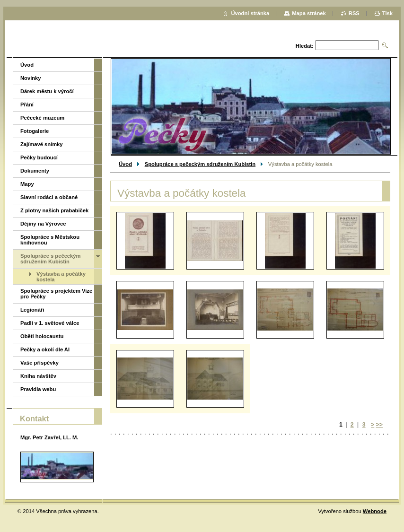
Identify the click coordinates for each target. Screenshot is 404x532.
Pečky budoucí (39, 157)
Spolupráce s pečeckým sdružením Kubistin (200, 164)
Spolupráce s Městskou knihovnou (50, 240)
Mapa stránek (309, 13)
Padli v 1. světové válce (50, 323)
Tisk (387, 13)
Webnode (375, 511)
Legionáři (32, 310)
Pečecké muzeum (42, 118)
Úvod (125, 164)
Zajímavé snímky (42, 144)
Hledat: (305, 46)
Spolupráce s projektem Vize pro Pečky (56, 294)
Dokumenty (35, 171)
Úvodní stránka (250, 13)
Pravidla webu (38, 389)
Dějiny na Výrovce (43, 224)
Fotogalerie (35, 131)
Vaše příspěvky (40, 363)
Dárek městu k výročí (47, 91)
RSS (354, 13)
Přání (27, 105)
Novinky (31, 78)
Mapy (27, 184)
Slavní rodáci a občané (49, 197)
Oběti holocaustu (42, 336)
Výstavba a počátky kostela (61, 277)
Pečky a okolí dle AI (45, 349)
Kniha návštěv (38, 376)
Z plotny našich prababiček (54, 210)
